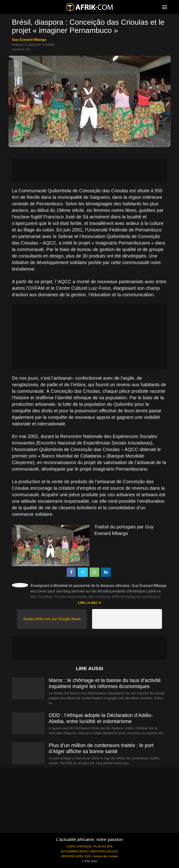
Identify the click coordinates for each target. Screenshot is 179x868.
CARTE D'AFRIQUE (79, 847)
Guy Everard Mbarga (29, 40)
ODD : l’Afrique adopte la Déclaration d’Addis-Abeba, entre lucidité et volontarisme (101, 718)
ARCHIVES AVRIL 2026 (76, 856)
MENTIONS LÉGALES (104, 851)
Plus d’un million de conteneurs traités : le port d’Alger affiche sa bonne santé (101, 748)
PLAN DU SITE (103, 847)
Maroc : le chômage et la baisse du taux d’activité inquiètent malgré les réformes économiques (105, 683)
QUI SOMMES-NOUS (74, 851)
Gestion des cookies (105, 856)
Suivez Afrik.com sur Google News (52, 619)
